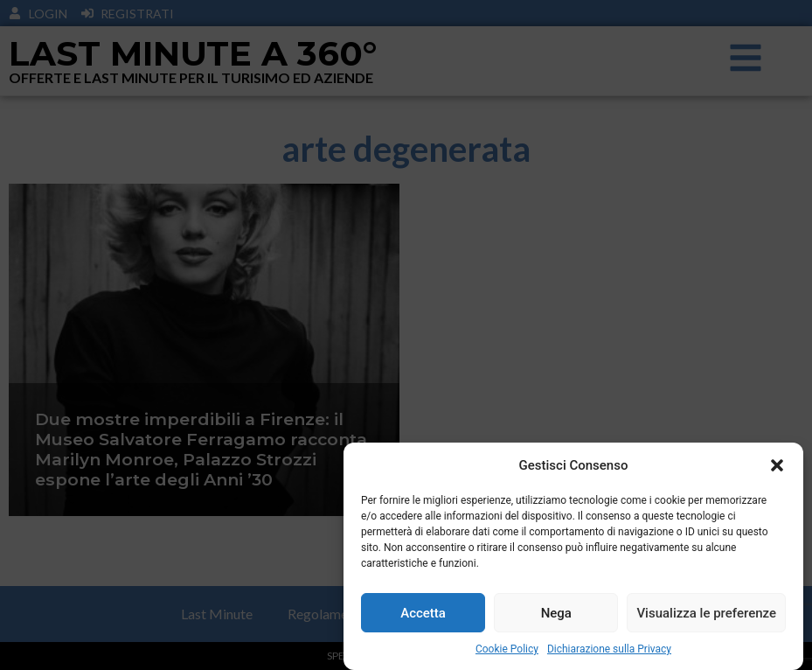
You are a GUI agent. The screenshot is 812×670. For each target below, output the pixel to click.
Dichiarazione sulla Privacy (609, 649)
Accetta (423, 613)
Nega (556, 613)
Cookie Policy (507, 649)
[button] (777, 465)
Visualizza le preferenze (706, 613)
